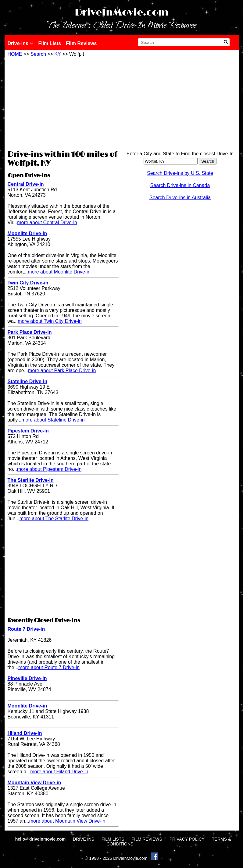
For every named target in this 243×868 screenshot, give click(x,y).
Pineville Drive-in (27, 678)
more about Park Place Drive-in (62, 370)
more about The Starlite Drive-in (54, 519)
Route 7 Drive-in (26, 629)
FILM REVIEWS (147, 839)
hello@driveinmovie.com (41, 839)
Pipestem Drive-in (28, 431)
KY (57, 54)
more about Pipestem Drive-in (49, 469)
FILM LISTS (113, 839)
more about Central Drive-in (47, 222)
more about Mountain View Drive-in (67, 821)
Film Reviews (81, 43)
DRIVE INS (84, 839)
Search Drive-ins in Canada (180, 185)
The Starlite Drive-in (31, 480)
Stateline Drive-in (28, 381)
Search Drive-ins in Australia (180, 198)
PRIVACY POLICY (187, 839)
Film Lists (50, 43)
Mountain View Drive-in (34, 783)
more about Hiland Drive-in (59, 772)
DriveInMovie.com (122, 13)
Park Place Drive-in (30, 332)
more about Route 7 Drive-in (49, 667)
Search (38, 54)
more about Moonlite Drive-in (59, 272)
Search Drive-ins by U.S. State (180, 173)
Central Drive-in (26, 184)
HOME (15, 54)
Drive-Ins (21, 43)
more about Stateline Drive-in (53, 420)
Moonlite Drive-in (27, 233)
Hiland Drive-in (25, 733)
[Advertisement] (63, 103)
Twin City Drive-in (28, 283)
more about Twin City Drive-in (50, 321)
